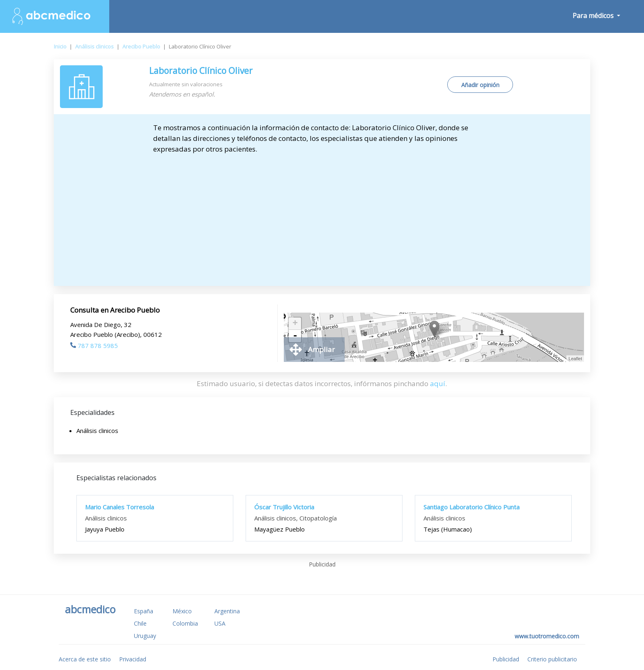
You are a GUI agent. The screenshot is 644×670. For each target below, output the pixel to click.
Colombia (185, 623)
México (182, 611)
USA (220, 623)
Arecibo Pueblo (141, 46)
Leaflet (575, 359)
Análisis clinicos (94, 46)
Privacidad (133, 659)
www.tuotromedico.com (547, 636)
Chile (140, 623)
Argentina (227, 611)
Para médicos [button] (594, 16)
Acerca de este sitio (85, 659)
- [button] (295, 336)
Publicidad (506, 659)
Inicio (60, 46)
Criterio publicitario (552, 659)
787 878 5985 (94, 345)
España (144, 611)
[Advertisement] (322, 216)
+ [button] (295, 324)
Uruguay (145, 636)
